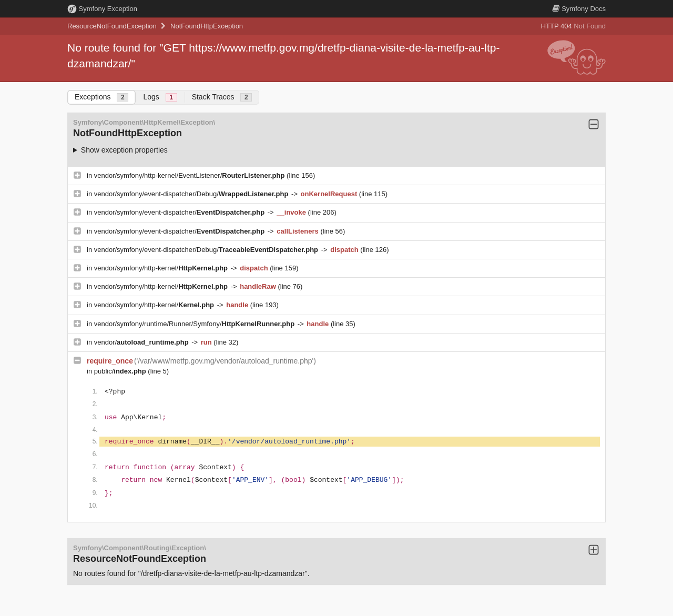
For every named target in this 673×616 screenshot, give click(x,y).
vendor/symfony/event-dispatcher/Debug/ (192, 194)
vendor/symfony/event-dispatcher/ (180, 212)
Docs (579, 9)
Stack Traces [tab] (222, 97)
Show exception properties (124, 150)
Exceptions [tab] (101, 97)
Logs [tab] (160, 97)
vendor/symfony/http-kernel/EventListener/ (190, 175)
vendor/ (142, 342)
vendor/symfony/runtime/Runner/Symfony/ (195, 324)
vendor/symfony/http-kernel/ (162, 268)
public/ (121, 371)
